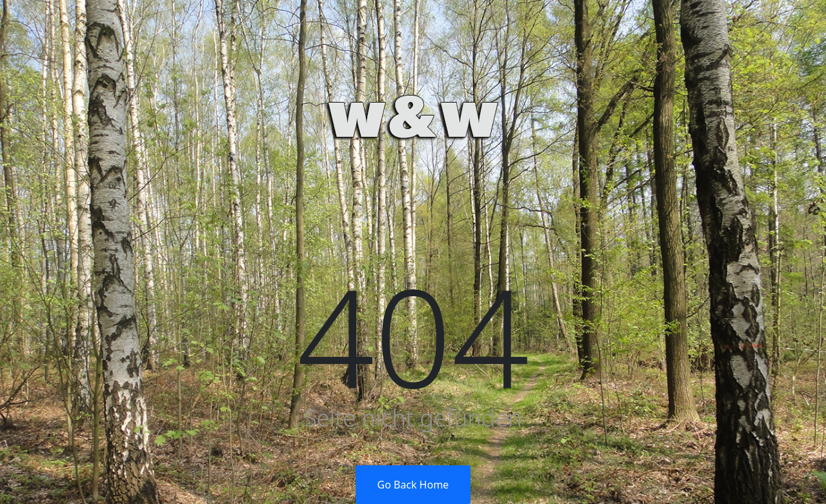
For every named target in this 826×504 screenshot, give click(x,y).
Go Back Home (413, 485)
